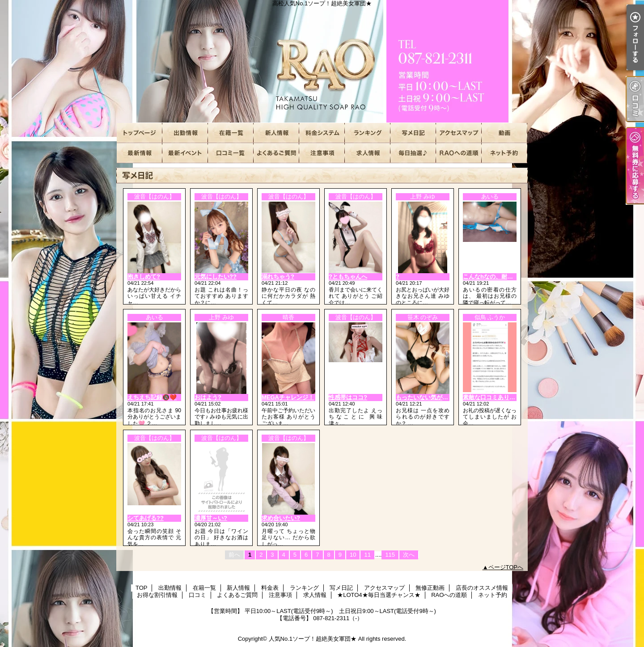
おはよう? (208, 397)
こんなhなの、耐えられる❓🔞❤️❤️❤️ (515, 277)
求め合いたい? (281, 518)
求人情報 (368, 153)
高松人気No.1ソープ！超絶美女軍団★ (322, 61)
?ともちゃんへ (348, 277)
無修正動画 (504, 133)
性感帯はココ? (348, 397)
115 (390, 555)
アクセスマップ (459, 133)
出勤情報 (185, 133)
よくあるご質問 (276, 153)
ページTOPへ (506, 567)
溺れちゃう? (278, 277)
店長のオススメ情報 (140, 153)
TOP (140, 133)
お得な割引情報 (185, 153)
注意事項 (322, 153)
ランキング (368, 133)
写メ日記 (413, 133)
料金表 (322, 133)
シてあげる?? (146, 518)
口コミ (231, 153)
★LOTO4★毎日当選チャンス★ (413, 153)
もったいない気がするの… (431, 397)
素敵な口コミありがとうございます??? (515, 397)
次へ (409, 555)
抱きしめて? (144, 277)
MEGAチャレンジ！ (288, 397)
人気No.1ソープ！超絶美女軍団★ (313, 639)
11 (367, 555)
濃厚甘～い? (211, 518)
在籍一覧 (231, 133)
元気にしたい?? (216, 277)
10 (353, 555)
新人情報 (276, 133)
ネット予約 (504, 153)
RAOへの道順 (459, 153)
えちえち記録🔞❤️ (152, 397)
